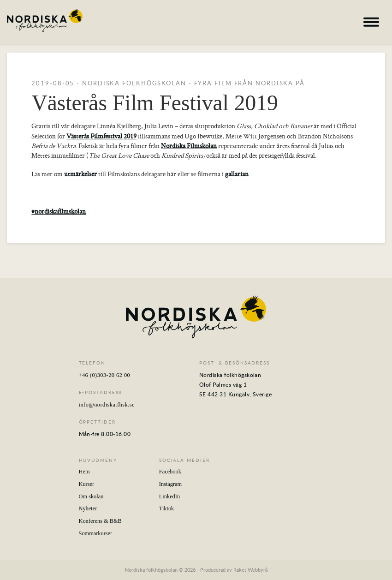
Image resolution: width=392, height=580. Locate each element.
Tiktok (166, 508)
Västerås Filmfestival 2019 (101, 136)
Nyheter (88, 508)
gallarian (237, 174)
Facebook (170, 472)
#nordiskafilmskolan (59, 211)
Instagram (170, 484)
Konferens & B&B (100, 521)
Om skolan (91, 496)
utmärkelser (80, 174)
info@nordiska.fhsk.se (107, 405)
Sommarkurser (96, 533)
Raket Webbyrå (250, 570)
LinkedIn (169, 496)
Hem (84, 472)
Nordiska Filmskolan (189, 146)
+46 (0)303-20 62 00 (105, 375)
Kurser (87, 484)
